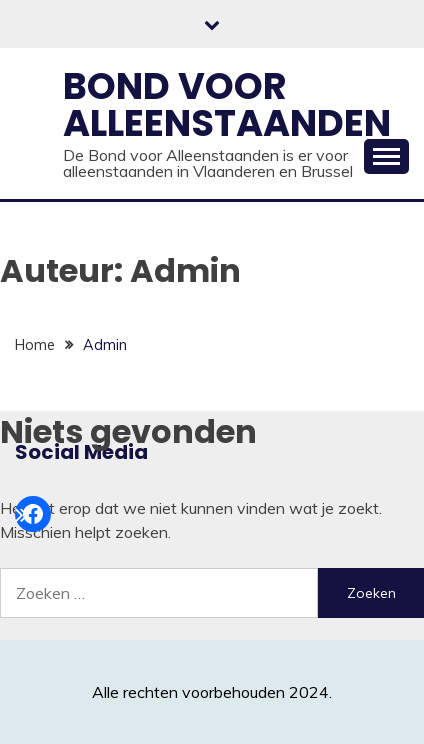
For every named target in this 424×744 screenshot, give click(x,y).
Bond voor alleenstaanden (227, 104)
